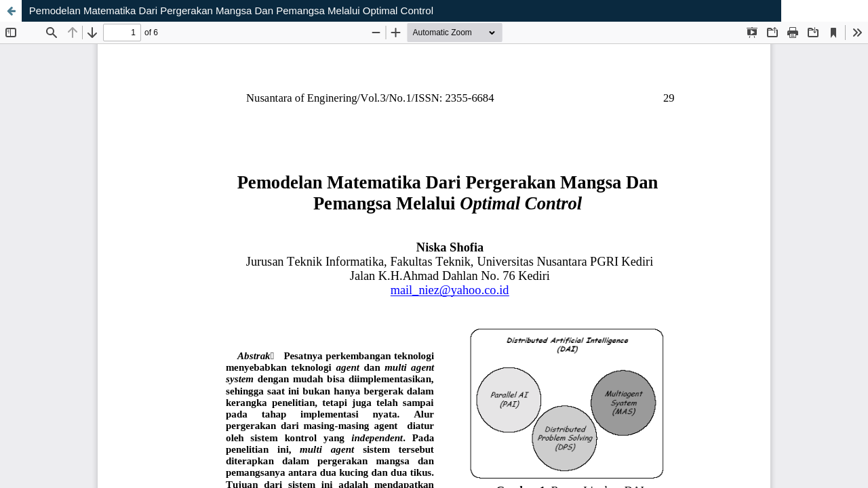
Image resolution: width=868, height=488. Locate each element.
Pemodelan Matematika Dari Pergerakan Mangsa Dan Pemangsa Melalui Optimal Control (231, 11)
